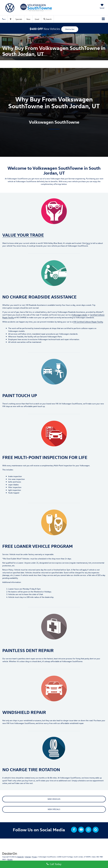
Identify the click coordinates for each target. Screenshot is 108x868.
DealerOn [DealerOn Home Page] (20, 857)
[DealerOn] (10, 853)
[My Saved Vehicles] (102, 7)
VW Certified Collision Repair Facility (88, 322)
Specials (19, 19)
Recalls (10, 859)
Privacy (35, 857)
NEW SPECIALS (54, 809)
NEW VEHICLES (54, 799)
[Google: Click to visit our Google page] (96, 830)
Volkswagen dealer (80, 315)
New (28, 19)
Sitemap (28, 857)
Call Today (54, 864)
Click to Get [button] (70, 29)
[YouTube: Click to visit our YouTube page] (81, 830)
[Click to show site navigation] (103, 19)
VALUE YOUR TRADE (23, 235)
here (88, 243)
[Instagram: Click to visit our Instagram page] (88, 830)
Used (37, 19)
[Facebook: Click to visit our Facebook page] (74, 830)
